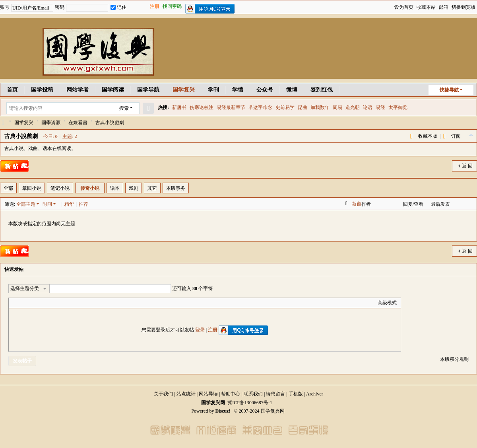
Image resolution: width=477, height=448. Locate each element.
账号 (5, 7)
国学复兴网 (3, 123)
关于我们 (163, 394)
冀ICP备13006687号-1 (250, 403)
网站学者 (78, 90)
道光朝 (353, 107)
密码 (60, 7)
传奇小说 (90, 188)
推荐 (83, 204)
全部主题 (26, 204)
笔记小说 (60, 188)
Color (23, 303)
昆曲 (302, 107)
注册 (155, 6)
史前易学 (285, 107)
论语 (368, 107)
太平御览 (398, 107)
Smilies (72, 303)
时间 (47, 204)
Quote (52, 303)
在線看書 (78, 123)
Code (62, 303)
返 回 (467, 166)
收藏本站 (426, 7)
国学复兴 (184, 90)
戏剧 (134, 188)
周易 (337, 107)
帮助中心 (231, 394)
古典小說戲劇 (21, 136)
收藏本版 (428, 136)
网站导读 (208, 394)
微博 (292, 90)
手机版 (296, 394)
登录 (200, 330)
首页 (12, 90)
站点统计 (186, 394)
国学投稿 (42, 90)
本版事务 (176, 188)
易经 (380, 107)
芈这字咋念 (260, 107)
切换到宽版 (463, 7)
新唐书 (179, 107)
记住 (118, 7)
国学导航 (148, 90)
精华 (69, 204)
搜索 (124, 108)
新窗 (357, 204)
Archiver (315, 394)
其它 (152, 188)
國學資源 (51, 123)
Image (33, 303)
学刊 (213, 90)
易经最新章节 (231, 107)
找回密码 (172, 6)
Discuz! (223, 411)
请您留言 (275, 394)
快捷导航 (449, 90)
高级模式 (387, 303)
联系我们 (253, 394)
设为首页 (404, 7)
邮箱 (444, 7)
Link (43, 303)
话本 (115, 188)
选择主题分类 (25, 288)
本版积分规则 (454, 359)
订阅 (456, 136)
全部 (8, 188)
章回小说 (32, 188)
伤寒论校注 (202, 107)
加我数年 (320, 107)
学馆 (238, 90)
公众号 (265, 90)
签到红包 (322, 90)
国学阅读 (113, 90)
